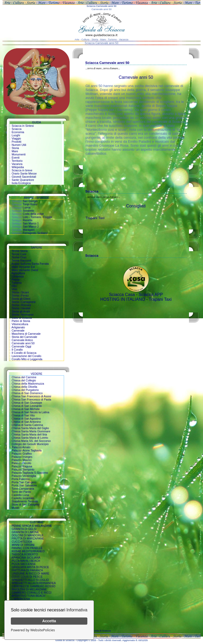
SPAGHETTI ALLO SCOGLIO (30, 580)
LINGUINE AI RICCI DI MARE (30, 573)
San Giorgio (30, 201)
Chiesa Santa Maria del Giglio (30, 428)
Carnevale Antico (22, 340)
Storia (15, 148)
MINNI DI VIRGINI (23, 545)
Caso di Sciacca (22, 318)
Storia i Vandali (21, 308)
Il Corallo (17, 350)
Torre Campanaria (23, 489)
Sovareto (28, 211)
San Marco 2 (31, 227)
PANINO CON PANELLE (27, 548)
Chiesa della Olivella (24, 387)
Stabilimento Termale (25, 501)
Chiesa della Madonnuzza (28, 384)
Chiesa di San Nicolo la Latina (30, 412)
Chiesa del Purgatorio (25, 390)
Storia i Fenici (20, 295)
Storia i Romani (21, 305)
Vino (14, 289)
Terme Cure (19, 254)
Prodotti (17, 142)
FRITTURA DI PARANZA (27, 570)
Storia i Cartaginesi (24, 302)
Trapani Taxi (95, 218)
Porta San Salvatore (24, 485)
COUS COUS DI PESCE (27, 577)
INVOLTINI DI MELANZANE (29, 589)
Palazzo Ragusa (22, 466)
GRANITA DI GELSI (24, 529)
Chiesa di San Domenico (27, 393)
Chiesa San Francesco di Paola (31, 399)
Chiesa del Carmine (24, 377)
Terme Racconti (21, 260)
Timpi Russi (30, 204)
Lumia (27, 207)
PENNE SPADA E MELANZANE (32, 526)
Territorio (17, 161)
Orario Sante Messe (24, 173)
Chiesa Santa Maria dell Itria (29, 434)
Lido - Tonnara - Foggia (37, 217)
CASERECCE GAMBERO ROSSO (33, 586)
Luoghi (16, 135)
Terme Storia (20, 251)
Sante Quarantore (23, 180)
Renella (28, 220)
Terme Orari (19, 257)
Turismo (17, 283)
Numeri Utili (19, 145)
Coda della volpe (33, 214)
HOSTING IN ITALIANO (123, 299)
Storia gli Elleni (21, 299)
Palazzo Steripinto (23, 469)
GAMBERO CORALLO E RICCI (31, 593)
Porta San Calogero (24, 482)
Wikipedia (18, 167)
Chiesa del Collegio (24, 380)
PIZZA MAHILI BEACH (26, 561)
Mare (15, 151)
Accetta (49, 621)
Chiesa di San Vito (23, 415)
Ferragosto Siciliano (35, 233)
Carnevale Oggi (21, 346)
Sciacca (17, 129)
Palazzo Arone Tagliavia (27, 450)
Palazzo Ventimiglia (24, 476)
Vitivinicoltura (20, 324)
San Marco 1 (31, 223)
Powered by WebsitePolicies (33, 630)
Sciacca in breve (22, 170)
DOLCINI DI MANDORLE (28, 535)
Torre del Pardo (21, 492)
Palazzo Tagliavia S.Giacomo (30, 473)
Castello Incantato (23, 498)
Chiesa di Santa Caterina (27, 425)
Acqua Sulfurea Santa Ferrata (30, 264)
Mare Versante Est (23, 267)
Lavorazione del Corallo (26, 356)
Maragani (29, 230)
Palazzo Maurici (22, 460)
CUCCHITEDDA (22, 542)
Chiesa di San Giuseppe (27, 403)
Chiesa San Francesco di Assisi (31, 396)
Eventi (16, 158)
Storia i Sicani (20, 292)
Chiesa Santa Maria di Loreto (30, 438)
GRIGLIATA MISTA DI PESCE (30, 567)
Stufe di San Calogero (25, 504)
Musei (15, 508)
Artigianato (18, 327)
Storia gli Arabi (21, 311)
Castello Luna (20, 495)
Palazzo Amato (21, 447)
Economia (18, 132)
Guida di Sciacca (102, 631)
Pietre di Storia (21, 321)
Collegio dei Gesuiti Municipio (30, 444)
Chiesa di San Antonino (26, 422)
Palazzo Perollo (21, 463)
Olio (14, 286)
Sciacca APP (151, 295)
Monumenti (19, 154)
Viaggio (16, 138)
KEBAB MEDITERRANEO (28, 551)
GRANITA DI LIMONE (25, 532)
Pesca (16, 280)
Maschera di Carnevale (26, 334)
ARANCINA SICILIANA (26, 558)
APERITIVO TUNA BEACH (28, 596)
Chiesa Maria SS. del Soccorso (31, 441)
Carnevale (18, 330)
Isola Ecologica (21, 183)
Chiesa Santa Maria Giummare (31, 431)
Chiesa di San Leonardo (27, 406)
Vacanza (17, 164)
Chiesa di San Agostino (26, 419)
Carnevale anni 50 (23, 343)
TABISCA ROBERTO (25, 554)
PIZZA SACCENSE (24, 564)
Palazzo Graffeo (22, 454)
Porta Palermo (21, 479)
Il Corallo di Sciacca (24, 353)
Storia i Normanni (22, 315)
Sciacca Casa (122, 295)
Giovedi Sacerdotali (24, 177)
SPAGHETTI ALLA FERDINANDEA (34, 583)
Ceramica (18, 276)
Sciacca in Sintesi (23, 126)
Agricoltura (18, 273)
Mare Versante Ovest (25, 270)
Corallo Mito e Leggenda (27, 359)
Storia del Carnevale (24, 337)
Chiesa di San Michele (26, 409)
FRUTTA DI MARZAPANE (28, 538)
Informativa (77, 610)
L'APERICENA (21, 599)
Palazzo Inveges (22, 457)
